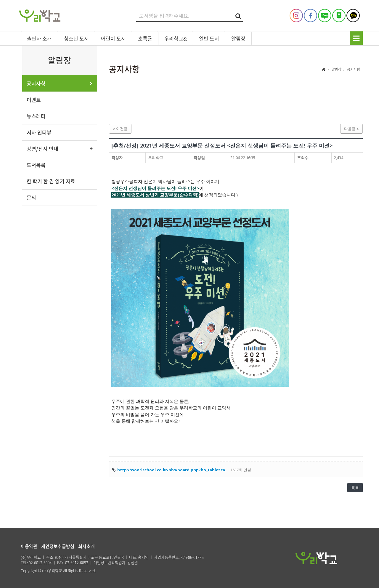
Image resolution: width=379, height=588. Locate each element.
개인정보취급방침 (58, 546)
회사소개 (86, 546)
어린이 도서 (113, 38)
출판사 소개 (39, 38)
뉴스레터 (36, 116)
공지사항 (36, 83)
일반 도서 (209, 38)
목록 (355, 488)
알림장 (238, 38)
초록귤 (145, 38)
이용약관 (29, 546)
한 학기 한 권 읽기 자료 (51, 181)
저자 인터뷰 (39, 132)
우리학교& (176, 38)
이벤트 (34, 100)
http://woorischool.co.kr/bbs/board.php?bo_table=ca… (173, 470)
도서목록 (36, 165)
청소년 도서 (76, 38)
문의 (31, 197)
